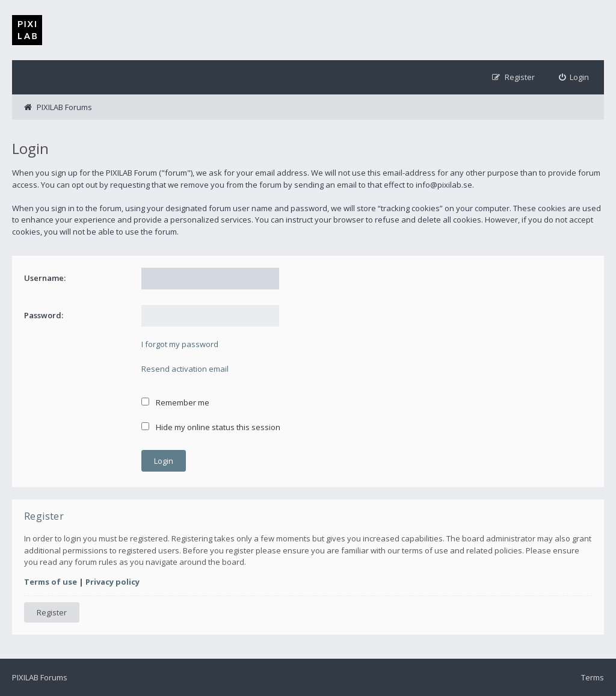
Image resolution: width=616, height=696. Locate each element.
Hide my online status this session (211, 427)
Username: (45, 278)
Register (52, 612)
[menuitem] (574, 77)
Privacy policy (112, 582)
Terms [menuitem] (593, 677)
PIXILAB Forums (40, 677)
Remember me (175, 402)
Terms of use (51, 582)
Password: (44, 315)
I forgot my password (180, 344)
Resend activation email (185, 369)
